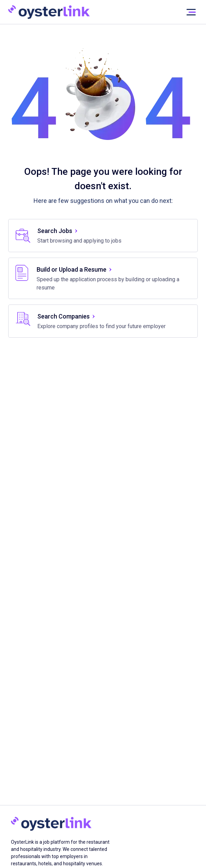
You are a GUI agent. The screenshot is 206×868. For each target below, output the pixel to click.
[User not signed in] (191, 12)
